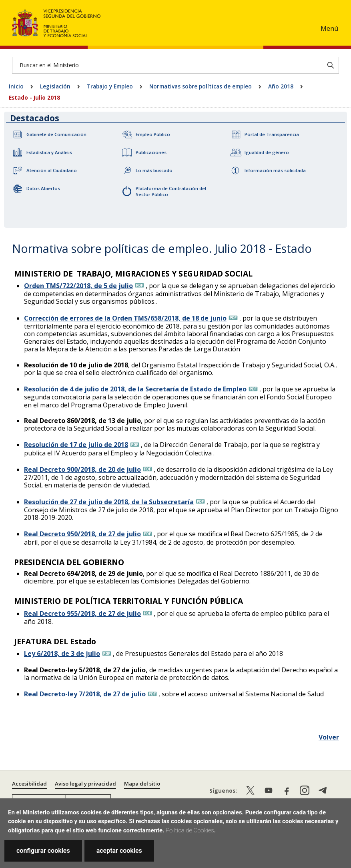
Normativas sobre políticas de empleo (201, 86)
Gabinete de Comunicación (56, 134)
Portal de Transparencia (272, 134)
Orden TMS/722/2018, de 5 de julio (78, 286)
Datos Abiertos (43, 188)
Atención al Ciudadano (52, 170)
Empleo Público (153, 134)
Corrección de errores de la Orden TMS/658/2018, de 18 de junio (125, 318)
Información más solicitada (275, 170)
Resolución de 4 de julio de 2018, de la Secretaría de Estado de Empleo (135, 389)
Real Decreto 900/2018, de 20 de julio (82, 469)
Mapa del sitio (142, 784)
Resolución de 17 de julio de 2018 (76, 445)
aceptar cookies (119, 851)
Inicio (16, 86)
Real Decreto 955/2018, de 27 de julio (82, 613)
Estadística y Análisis (49, 152)
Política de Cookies (190, 830)
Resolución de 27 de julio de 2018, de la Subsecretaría (109, 502)
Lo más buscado (154, 170)
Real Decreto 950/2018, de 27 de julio (82, 534)
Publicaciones (151, 152)
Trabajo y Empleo (110, 86)
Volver (329, 737)
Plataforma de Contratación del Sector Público (171, 191)
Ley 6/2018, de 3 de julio (62, 654)
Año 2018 (281, 86)
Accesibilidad (29, 784)
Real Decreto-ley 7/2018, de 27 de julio (85, 694)
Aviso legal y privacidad (85, 784)
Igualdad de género (267, 152)
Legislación (55, 86)
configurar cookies (43, 851)
